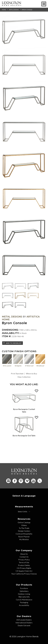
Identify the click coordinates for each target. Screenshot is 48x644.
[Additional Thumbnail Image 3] (33, 286)
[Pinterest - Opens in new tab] (21, 481)
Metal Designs (14, 10)
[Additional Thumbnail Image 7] (8, 305)
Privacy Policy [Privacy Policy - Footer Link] (24, 560)
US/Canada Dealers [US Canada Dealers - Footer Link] (24, 620)
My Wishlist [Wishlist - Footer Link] (24, 539)
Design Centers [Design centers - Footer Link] (24, 531)
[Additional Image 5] (24, 165)
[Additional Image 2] (24, 65)
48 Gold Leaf (40, 360)
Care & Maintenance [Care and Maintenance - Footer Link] (24, 600)
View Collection (24, 377)
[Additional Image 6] (24, 198)
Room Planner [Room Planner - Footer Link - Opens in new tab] (24, 537)
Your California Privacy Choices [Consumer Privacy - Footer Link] (24, 574)
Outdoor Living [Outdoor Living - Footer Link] (24, 594)
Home (4, 10)
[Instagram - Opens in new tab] (8, 481)
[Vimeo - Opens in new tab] (27, 481)
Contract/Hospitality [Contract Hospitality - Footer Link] (24, 534)
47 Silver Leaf (29, 360)
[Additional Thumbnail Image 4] (8, 296)
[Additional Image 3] (24, 98)
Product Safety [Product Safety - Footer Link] (24, 565)
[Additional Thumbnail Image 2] (20, 286)
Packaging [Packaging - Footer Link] (24, 602)
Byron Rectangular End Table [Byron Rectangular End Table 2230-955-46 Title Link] (24, 436)
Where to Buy (31, 374)
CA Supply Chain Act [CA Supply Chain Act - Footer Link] (24, 571)
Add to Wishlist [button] (13, 343)
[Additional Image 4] (24, 132)
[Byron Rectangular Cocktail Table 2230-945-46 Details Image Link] (24, 406)
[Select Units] (24, 512)
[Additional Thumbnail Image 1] (8, 286)
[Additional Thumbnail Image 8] (20, 305)
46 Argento (18, 360)
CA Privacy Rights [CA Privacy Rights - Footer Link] (24, 568)
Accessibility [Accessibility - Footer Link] (24, 605)
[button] (37, 391)
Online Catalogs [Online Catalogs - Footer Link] (24, 522)
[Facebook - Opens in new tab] (15, 481)
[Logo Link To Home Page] (11, 5)
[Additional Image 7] (24, 232)
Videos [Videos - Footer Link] (24, 525)
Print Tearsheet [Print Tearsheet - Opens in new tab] (17, 374)
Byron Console (27, 10)
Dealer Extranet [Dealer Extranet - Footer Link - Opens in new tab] (24, 625)
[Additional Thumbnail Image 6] (33, 296)
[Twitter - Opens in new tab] (40, 481)
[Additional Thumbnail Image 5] (20, 296)
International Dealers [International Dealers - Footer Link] (24, 623)
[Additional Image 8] (24, 265)
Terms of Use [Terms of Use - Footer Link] (24, 562)
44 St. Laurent (7, 360)
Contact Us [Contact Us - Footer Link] (24, 557)
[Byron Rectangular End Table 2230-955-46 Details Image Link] (24, 433)
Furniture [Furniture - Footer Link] (24, 588)
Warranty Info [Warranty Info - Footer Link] (24, 597)
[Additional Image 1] (24, 31)
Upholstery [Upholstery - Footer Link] (24, 591)
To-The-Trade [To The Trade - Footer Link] (24, 528)
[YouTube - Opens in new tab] (33, 481)
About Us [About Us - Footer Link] (24, 554)
